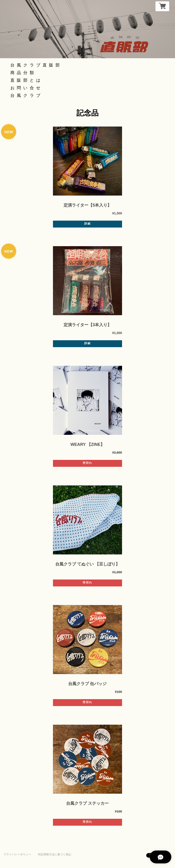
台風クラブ (26, 95)
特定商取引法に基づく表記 (55, 854)
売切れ (87, 463)
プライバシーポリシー (17, 854)
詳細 (87, 224)
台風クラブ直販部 (36, 65)
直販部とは (26, 80)
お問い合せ (26, 88)
